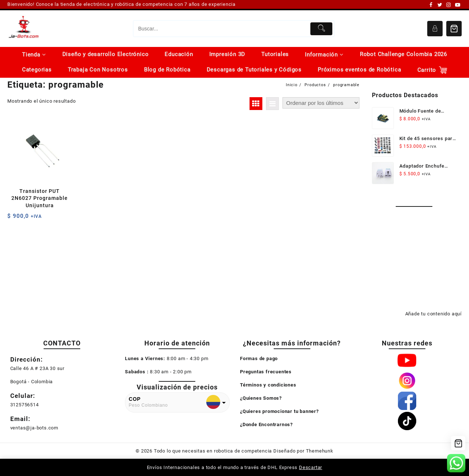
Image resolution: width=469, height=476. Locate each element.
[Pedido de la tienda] (321, 103)
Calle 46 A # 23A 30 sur (37, 368)
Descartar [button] (311, 467)
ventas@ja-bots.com (34, 428)
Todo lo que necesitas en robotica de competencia (213, 451)
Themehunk (320, 451)
